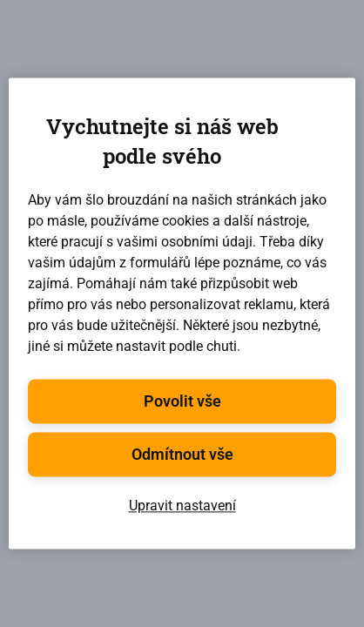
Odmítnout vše (182, 455)
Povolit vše (182, 402)
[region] (182, 313)
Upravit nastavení (182, 506)
